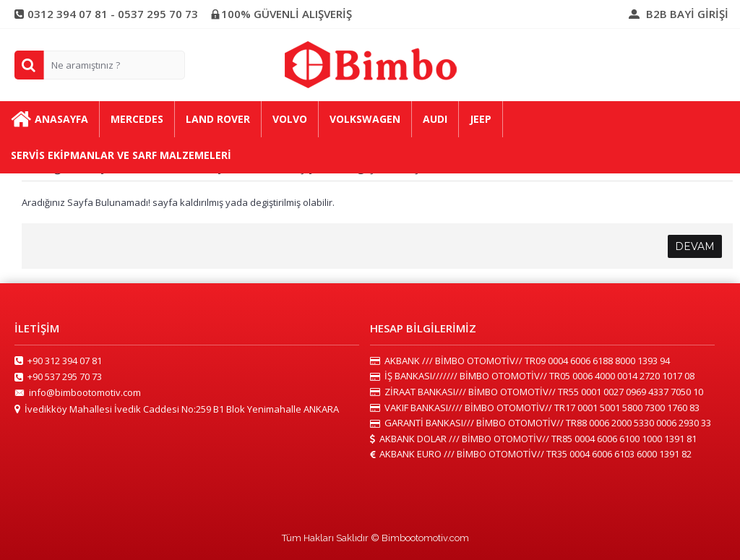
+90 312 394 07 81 (58, 361)
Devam (695, 246)
